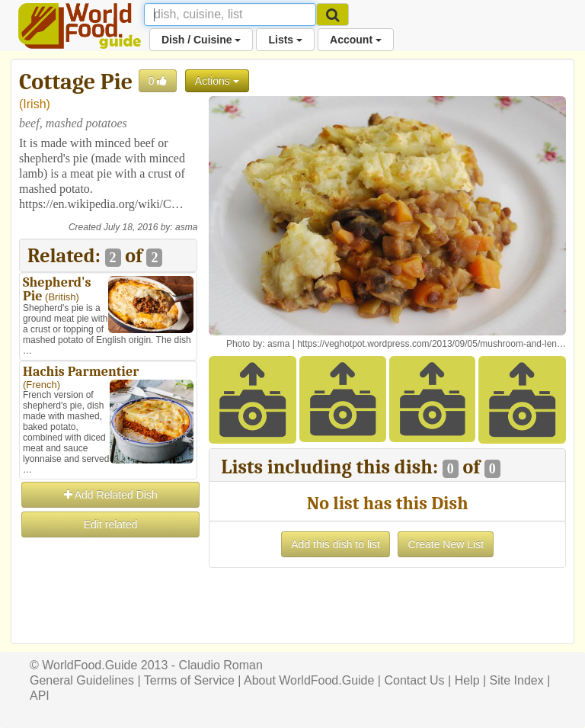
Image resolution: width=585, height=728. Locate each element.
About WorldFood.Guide (309, 680)
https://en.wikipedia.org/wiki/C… (101, 204)
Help (467, 680)
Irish (34, 104)
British (62, 297)
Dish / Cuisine (201, 40)
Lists (285, 40)
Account (356, 40)
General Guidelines (82, 680)
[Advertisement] (108, 616)
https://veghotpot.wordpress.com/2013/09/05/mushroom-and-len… (432, 344)
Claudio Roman (221, 665)
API (40, 696)
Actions (217, 81)
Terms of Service (189, 680)
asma (186, 227)
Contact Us (414, 680)
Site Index (517, 680)
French (41, 385)
